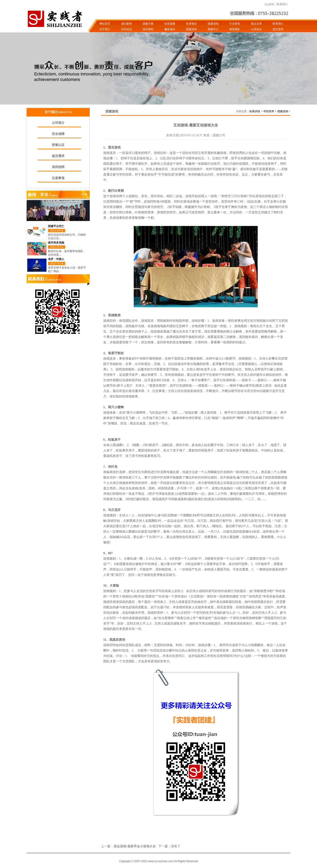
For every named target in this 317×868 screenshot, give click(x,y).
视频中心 (213, 29)
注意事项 (58, 178)
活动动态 (126, 29)
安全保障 (58, 134)
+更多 (84, 194)
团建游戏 (191, 29)
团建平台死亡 (56, 226)
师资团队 (235, 29)
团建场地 (213, 24)
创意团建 (170, 24)
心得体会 (256, 29)
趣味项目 (170, 29)
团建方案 (148, 24)
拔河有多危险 (56, 243)
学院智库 (269, 111)
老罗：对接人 (56, 259)
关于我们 (105, 29)
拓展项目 (191, 24)
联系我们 (282, 4)
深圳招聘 (58, 167)
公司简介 (58, 123)
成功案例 (126, 24)
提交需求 (278, 29)
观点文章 (256, 24)
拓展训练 (255, 111)
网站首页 (105, 24)
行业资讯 (235, 24)
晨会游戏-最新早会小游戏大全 (135, 846)
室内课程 (148, 29)
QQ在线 (269, 4)
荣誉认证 (58, 145)
